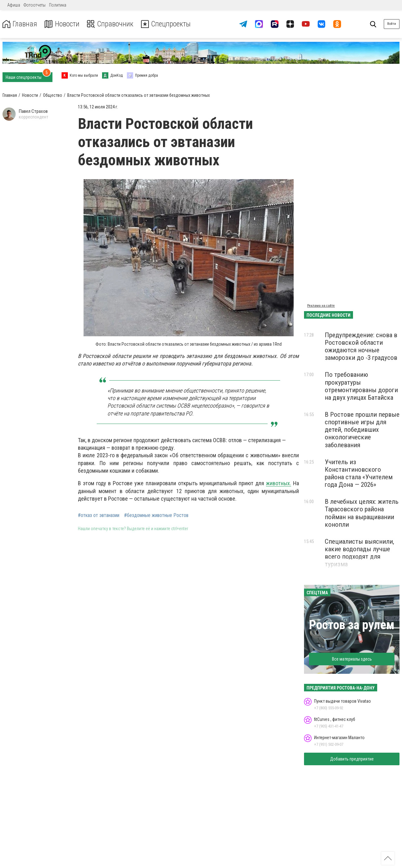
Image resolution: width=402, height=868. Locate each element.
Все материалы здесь (352, 659)
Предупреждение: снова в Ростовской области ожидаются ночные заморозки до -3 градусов (361, 346)
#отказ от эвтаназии (99, 515)
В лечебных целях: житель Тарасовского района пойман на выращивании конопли (362, 513)
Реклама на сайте (321, 306)
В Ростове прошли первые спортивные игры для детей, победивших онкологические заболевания (362, 430)
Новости (62, 24)
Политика (58, 5)
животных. (279, 483)
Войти (392, 24)
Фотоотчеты (35, 5)
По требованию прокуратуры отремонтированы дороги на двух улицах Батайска (361, 386)
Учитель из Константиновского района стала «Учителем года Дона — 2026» (359, 473)
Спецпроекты (168, 24)
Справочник (111, 24)
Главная (20, 24)
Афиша (14, 5)
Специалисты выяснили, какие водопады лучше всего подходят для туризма (359, 553)
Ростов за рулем (352, 625)
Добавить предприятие (352, 759)
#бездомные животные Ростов (156, 515)
